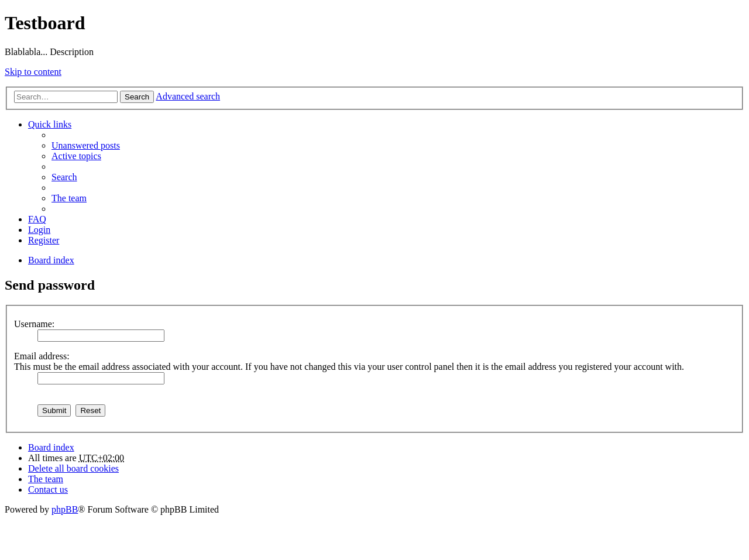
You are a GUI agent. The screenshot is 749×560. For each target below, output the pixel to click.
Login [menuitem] (39, 230)
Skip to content (33, 72)
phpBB (65, 509)
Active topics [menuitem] (76, 156)
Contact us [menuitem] (48, 489)
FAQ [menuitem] (37, 219)
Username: (34, 324)
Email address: (42, 356)
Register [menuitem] (44, 240)
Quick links (50, 124)
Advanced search (188, 96)
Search (137, 97)
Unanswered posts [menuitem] (86, 145)
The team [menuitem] (69, 198)
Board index (51, 447)
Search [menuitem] (64, 177)
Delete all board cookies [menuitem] (73, 468)
